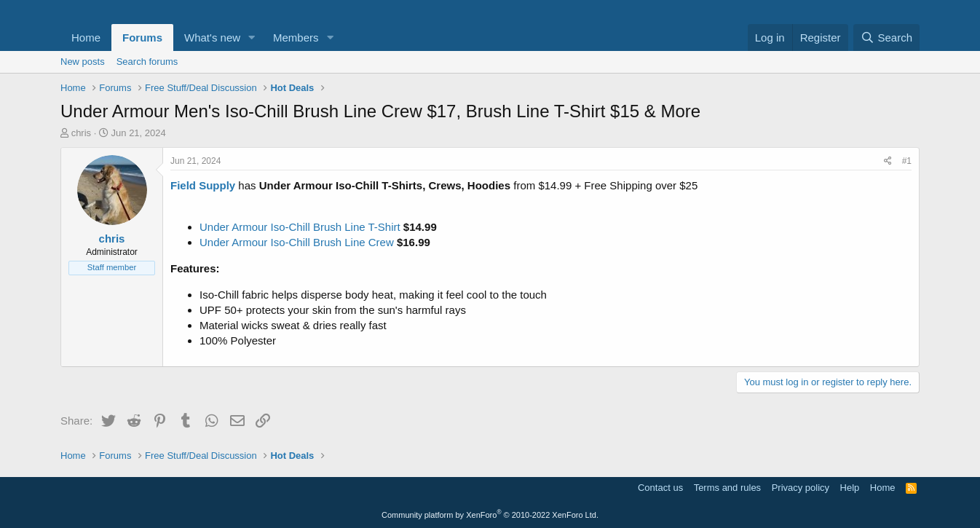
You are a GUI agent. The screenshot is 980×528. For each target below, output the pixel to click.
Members (296, 38)
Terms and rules (727, 488)
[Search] (886, 38)
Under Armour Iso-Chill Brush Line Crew (297, 242)
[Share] (888, 161)
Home (86, 38)
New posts (83, 62)
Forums (142, 38)
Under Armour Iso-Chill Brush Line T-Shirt (300, 227)
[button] (252, 38)
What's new (212, 38)
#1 (907, 161)
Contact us (660, 488)
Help (850, 488)
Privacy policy (801, 488)
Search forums (147, 62)
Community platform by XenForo (490, 515)
